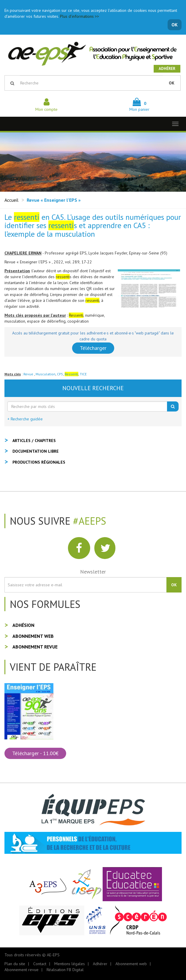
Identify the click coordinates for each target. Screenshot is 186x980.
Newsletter (93, 572)
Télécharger (93, 348)
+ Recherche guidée (25, 419)
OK (175, 25)
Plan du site (15, 964)
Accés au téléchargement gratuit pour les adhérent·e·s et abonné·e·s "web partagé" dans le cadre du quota (93, 336)
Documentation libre (36, 451)
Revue (29, 374)
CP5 (60, 374)
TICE (83, 374)
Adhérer (167, 69)
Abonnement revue (35, 647)
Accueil (11, 200)
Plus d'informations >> (80, 16)
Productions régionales (39, 462)
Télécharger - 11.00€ (35, 753)
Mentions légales (70, 964)
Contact (40, 964)
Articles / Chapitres (34, 441)
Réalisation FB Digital (65, 970)
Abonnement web (33, 636)
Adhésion (23, 625)
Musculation (46, 374)
